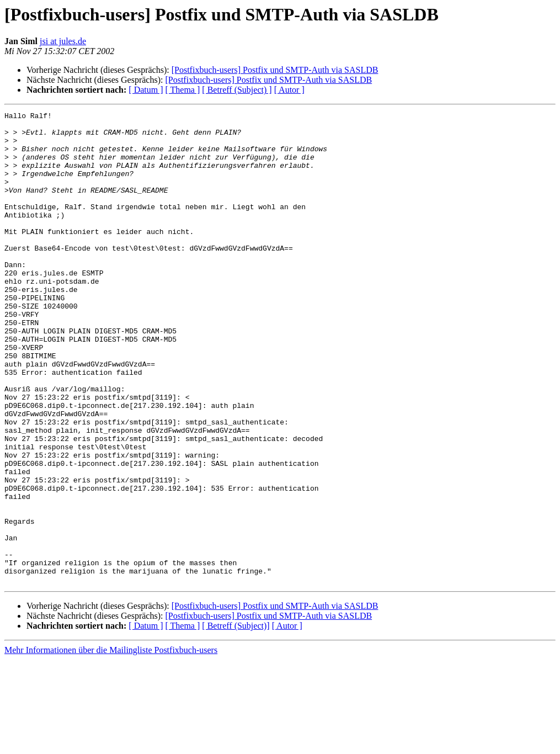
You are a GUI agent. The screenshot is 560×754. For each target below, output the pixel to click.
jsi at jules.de (63, 41)
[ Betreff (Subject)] (236, 720)
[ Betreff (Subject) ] (237, 90)
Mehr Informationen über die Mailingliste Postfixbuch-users (111, 744)
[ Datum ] (146, 90)
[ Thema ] (183, 90)
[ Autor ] (289, 90)
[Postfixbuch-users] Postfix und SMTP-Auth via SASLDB (275, 70)
